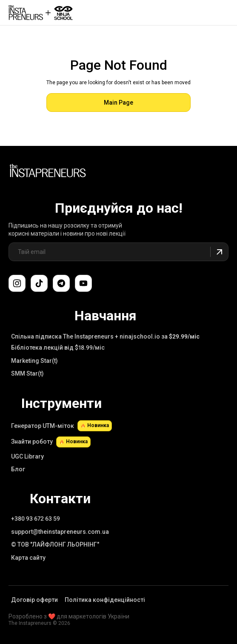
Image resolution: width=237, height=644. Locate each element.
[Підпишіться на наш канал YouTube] (83, 283)
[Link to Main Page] (48, 172)
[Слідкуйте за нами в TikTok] (39, 283)
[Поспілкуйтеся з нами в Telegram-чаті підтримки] (61, 283)
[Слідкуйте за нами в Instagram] (17, 283)
